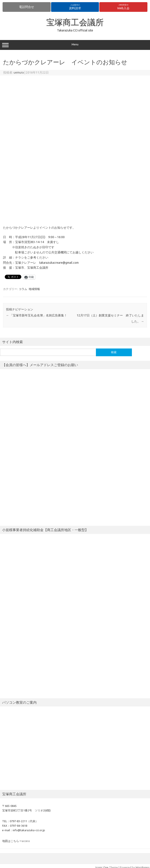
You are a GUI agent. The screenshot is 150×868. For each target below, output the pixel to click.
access (26, 841)
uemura (19, 72)
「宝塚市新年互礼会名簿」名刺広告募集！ (37, 315)
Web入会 (123, 7)
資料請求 (75, 7)
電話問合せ (27, 7)
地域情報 (34, 289)
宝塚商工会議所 (75, 22)
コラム (23, 289)
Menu (75, 45)
